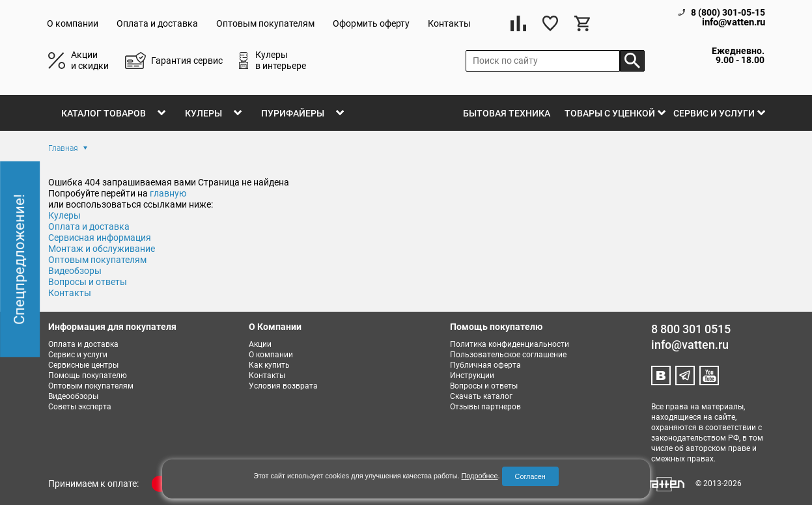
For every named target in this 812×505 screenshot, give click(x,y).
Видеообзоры (73, 396)
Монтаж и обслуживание (102, 249)
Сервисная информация (100, 238)
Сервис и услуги (714, 113)
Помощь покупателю (88, 375)
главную (168, 193)
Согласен (530, 476)
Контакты (449, 23)
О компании (73, 23)
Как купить (269, 365)
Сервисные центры (83, 365)
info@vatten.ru (734, 22)
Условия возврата (283, 386)
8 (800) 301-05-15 (728, 12)
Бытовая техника (507, 113)
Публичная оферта (485, 365)
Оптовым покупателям (265, 23)
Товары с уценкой (610, 113)
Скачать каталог (481, 396)
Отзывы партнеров (485, 407)
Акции (260, 344)
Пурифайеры (293, 113)
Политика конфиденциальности (510, 344)
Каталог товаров (104, 113)
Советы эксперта (80, 407)
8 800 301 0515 (691, 329)
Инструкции (472, 375)
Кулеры (203, 113)
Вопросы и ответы (484, 386)
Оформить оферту (371, 23)
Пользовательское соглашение (508, 355)
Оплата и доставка (157, 23)
